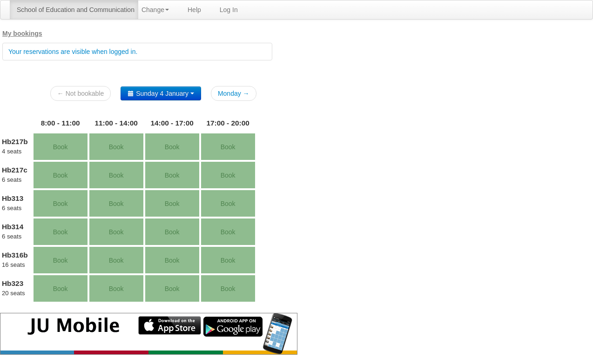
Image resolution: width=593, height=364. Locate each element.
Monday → (234, 93)
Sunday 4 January (161, 93)
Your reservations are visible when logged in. (73, 52)
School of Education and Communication (76, 10)
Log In (229, 10)
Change (155, 10)
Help (194, 10)
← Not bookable (81, 93)
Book (61, 147)
